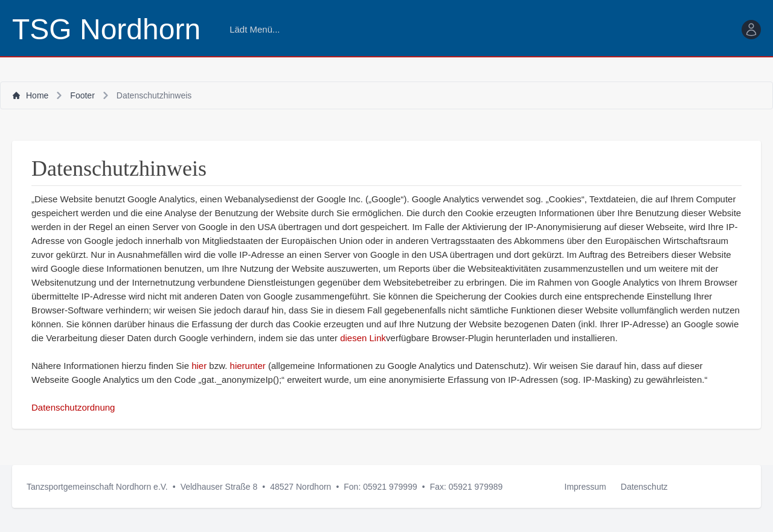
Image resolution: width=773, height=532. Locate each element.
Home (30, 95)
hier (199, 366)
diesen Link (363, 338)
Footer (82, 95)
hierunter (248, 366)
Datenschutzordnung (73, 407)
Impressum (585, 487)
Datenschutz (644, 487)
